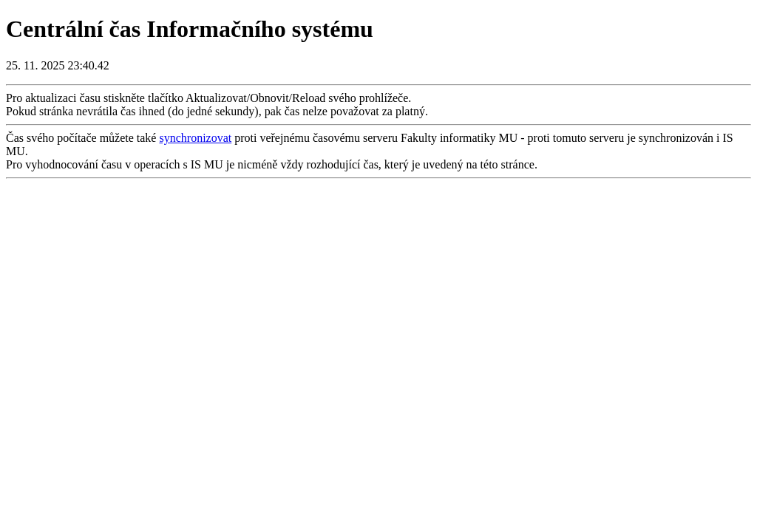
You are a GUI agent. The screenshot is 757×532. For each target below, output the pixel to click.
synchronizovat (195, 138)
